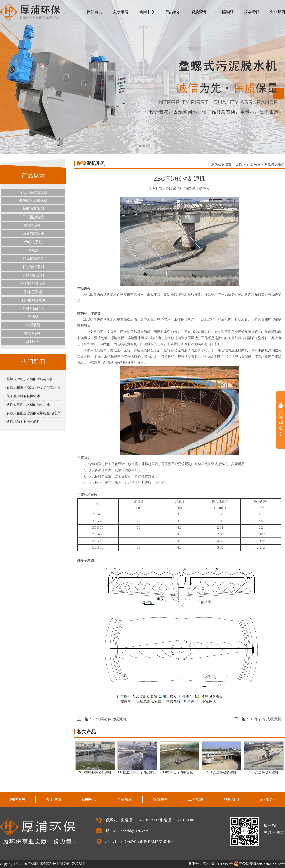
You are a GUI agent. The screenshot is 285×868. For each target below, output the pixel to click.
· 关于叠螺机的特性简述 (22, 396)
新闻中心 (147, 12)
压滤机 (33, 317)
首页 (239, 164)
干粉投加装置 (33, 217)
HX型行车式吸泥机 (265, 719)
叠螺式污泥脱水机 (33, 201)
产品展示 (173, 12)
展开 (281, 420)
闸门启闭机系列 (33, 300)
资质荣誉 (199, 12)
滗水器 (33, 250)
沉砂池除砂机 (33, 308)
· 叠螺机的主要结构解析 (22, 422)
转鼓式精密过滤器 (33, 192)
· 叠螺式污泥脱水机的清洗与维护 (29, 379)
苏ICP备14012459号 (218, 864)
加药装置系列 (33, 209)
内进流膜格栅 (33, 234)
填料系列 (33, 342)
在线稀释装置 (33, 259)
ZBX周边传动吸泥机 (109, 719)
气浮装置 (33, 325)
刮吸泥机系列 (33, 275)
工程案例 (225, 12)
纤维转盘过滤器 (33, 284)
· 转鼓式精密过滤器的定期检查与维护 (32, 413)
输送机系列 (33, 242)
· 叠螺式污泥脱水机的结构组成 (27, 405)
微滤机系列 (33, 225)
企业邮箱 (277, 12)
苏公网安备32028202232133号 (259, 864)
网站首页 (95, 12)
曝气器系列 (33, 333)
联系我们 (251, 12)
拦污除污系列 (33, 267)
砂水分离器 (33, 292)
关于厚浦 (121, 12)
